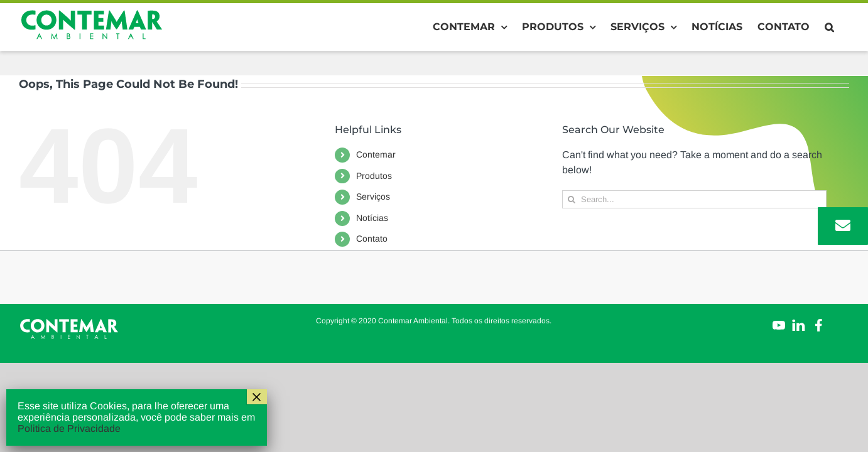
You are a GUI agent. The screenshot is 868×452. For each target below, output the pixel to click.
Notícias (372, 218)
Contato (372, 239)
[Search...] (694, 199)
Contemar (376, 154)
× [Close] (257, 397)
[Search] (571, 199)
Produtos (374, 176)
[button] (844, 27)
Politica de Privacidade (69, 428)
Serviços (373, 196)
